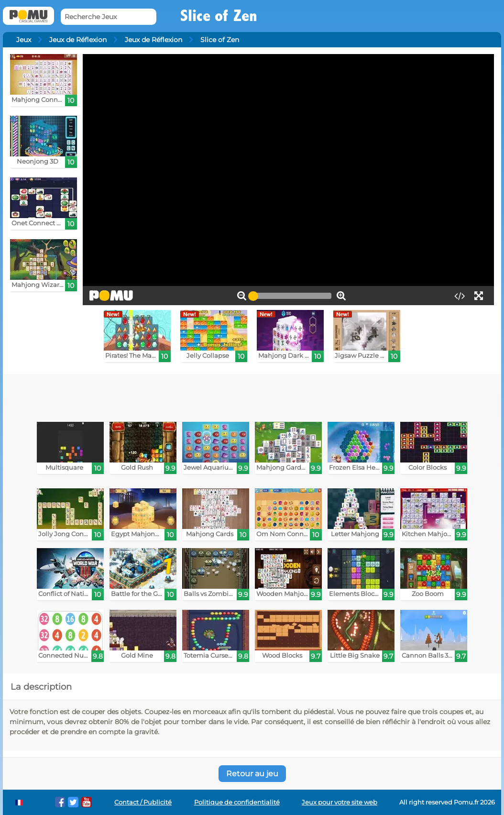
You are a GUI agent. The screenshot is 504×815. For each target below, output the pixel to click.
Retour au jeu (252, 774)
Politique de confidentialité (237, 802)
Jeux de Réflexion (78, 40)
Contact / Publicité (143, 802)
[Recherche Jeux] (109, 17)
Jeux (24, 40)
